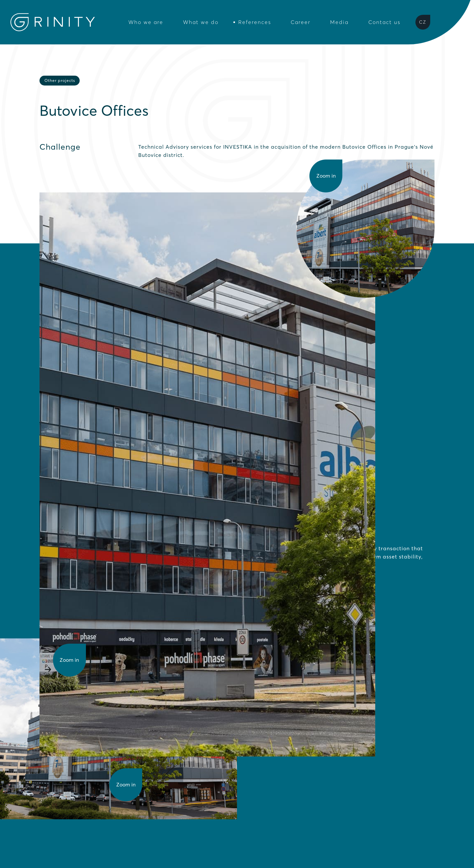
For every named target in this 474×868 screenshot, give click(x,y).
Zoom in (69, 660)
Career (301, 22)
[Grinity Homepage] (53, 22)
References (255, 22)
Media (339, 22)
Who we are (146, 22)
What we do (201, 22)
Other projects (60, 80)
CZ (423, 22)
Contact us (384, 22)
